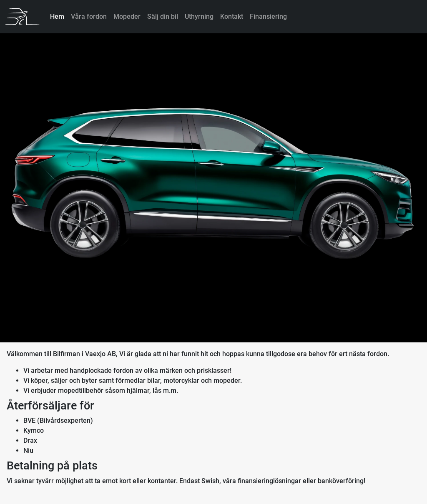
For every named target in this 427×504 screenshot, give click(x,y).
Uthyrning (199, 16)
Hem (57, 16)
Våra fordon (89, 16)
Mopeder (127, 16)
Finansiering (268, 16)
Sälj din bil (163, 16)
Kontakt (232, 16)
